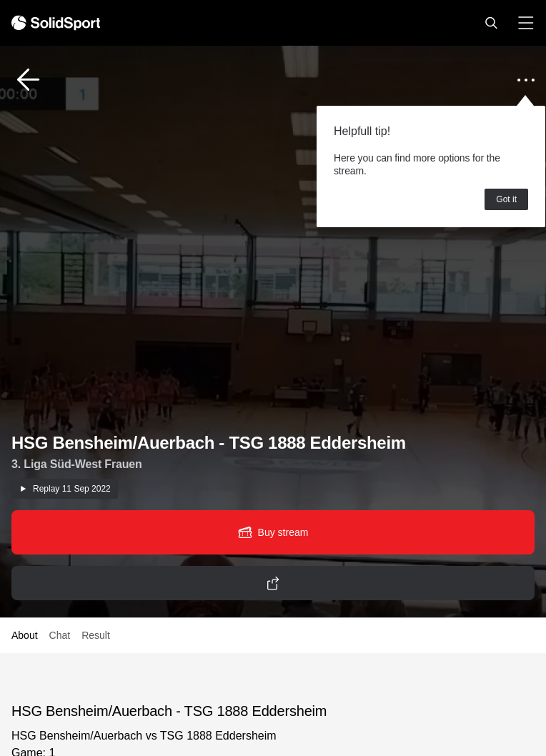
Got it (506, 199)
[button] (491, 23)
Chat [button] (60, 635)
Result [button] (96, 635)
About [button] (25, 635)
